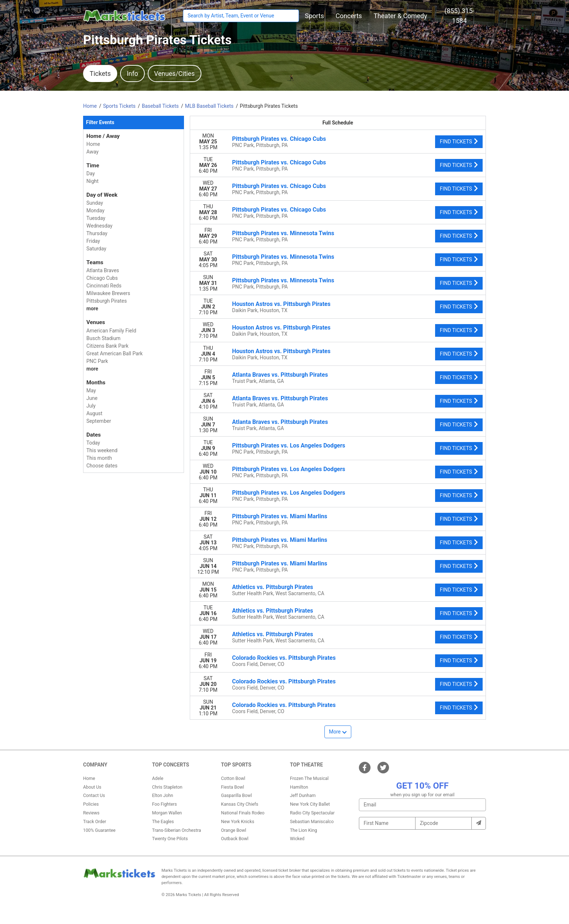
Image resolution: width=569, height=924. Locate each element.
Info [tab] (132, 73)
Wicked (297, 839)
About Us (92, 787)
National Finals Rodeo (243, 813)
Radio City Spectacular (312, 813)
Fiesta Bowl (232, 787)
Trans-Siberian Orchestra (177, 830)
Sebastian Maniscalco (312, 822)
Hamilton (299, 787)
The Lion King (304, 830)
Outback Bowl (235, 839)
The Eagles (163, 822)
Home (89, 778)
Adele (158, 778)
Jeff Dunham (303, 796)
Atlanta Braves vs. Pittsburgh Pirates (280, 375)
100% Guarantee (99, 830)
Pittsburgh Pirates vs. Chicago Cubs (279, 139)
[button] (314, 16)
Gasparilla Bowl (236, 796)
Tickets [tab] (100, 73)
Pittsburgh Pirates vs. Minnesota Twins (283, 233)
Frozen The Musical (309, 778)
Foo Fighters (164, 804)
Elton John (163, 796)
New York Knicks (238, 822)
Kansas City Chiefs (240, 804)
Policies (91, 804)
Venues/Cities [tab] (175, 73)
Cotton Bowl (233, 778)
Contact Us (94, 796)
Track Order (95, 822)
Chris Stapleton (167, 787)
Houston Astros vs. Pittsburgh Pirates (281, 304)
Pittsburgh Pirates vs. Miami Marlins (280, 516)
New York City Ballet (310, 804)
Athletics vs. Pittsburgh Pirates (273, 587)
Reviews (91, 813)
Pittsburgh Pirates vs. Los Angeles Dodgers (289, 445)
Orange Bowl (234, 830)
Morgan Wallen (167, 813)
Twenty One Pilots (170, 839)
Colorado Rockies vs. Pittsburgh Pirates (284, 658)
